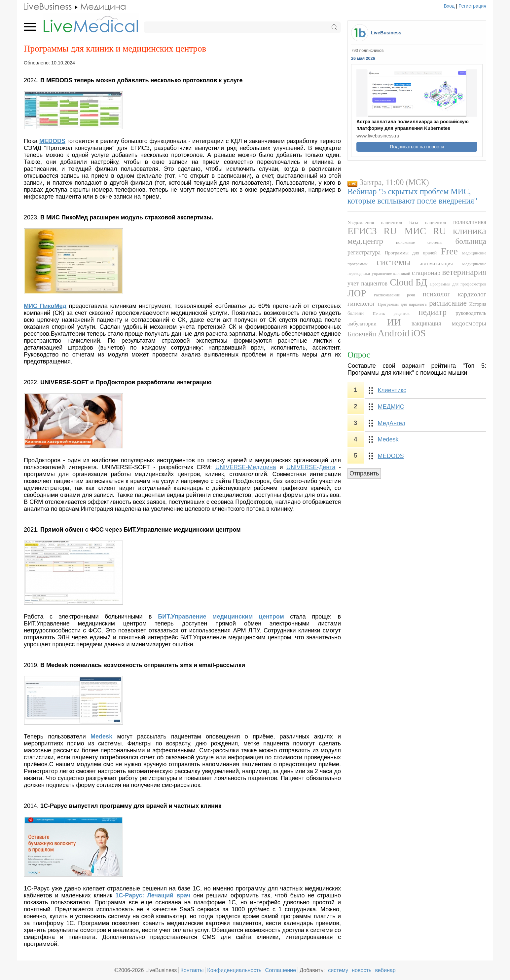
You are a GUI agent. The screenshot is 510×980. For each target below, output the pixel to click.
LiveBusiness (386, 33)
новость (362, 970)
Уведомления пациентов (375, 222)
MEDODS (391, 456)
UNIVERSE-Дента (311, 467)
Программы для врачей (411, 253)
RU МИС (405, 231)
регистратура (364, 252)
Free (449, 251)
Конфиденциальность (234, 970)
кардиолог (472, 294)
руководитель (471, 313)
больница (471, 241)
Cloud (401, 282)
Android (393, 333)
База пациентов (428, 222)
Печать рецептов (391, 314)
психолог (437, 294)
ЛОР (357, 293)
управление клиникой (391, 274)
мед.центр (365, 241)
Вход (449, 6)
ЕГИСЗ (362, 231)
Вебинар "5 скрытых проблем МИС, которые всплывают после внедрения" (412, 196)
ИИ (394, 322)
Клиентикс (392, 390)
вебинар (385, 970)
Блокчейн (362, 334)
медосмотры (469, 323)
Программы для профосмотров (458, 284)
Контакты (192, 970)
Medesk (388, 439)
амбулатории (362, 324)
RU (440, 231)
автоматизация (436, 264)
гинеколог (361, 303)
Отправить (364, 473)
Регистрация (472, 6)
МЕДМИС (391, 407)
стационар (426, 273)
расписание (448, 303)
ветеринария (464, 272)
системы (394, 262)
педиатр (433, 312)
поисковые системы (419, 243)
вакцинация (426, 323)
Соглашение (280, 970)
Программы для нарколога (402, 304)
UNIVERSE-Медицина (246, 467)
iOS (418, 333)
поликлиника (470, 222)
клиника (470, 231)
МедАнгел (392, 423)
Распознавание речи (394, 295)
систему (338, 970)
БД (421, 282)
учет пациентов (367, 283)
